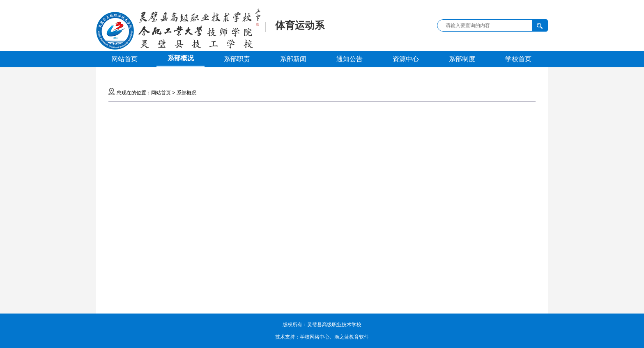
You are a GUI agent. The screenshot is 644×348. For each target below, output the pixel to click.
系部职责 (237, 59)
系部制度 (462, 59)
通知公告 (350, 59)
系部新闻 (293, 59)
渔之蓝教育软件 (352, 337)
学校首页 (518, 59)
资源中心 (406, 59)
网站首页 (124, 59)
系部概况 (181, 58)
